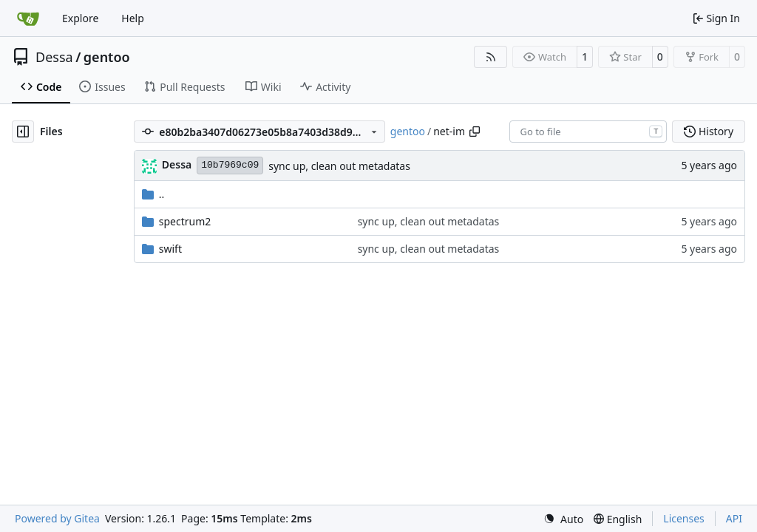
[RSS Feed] (491, 57)
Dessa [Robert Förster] (177, 164)
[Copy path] (475, 132)
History (709, 131)
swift (170, 249)
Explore (80, 18)
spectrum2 (185, 221)
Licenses (684, 518)
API (734, 518)
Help (133, 18)
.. (153, 194)
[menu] (563, 519)
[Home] (28, 18)
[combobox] (588, 132)
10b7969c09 (230, 165)
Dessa (54, 57)
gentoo (107, 57)
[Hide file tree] (23, 132)
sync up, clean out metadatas (339, 166)
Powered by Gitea (57, 518)
